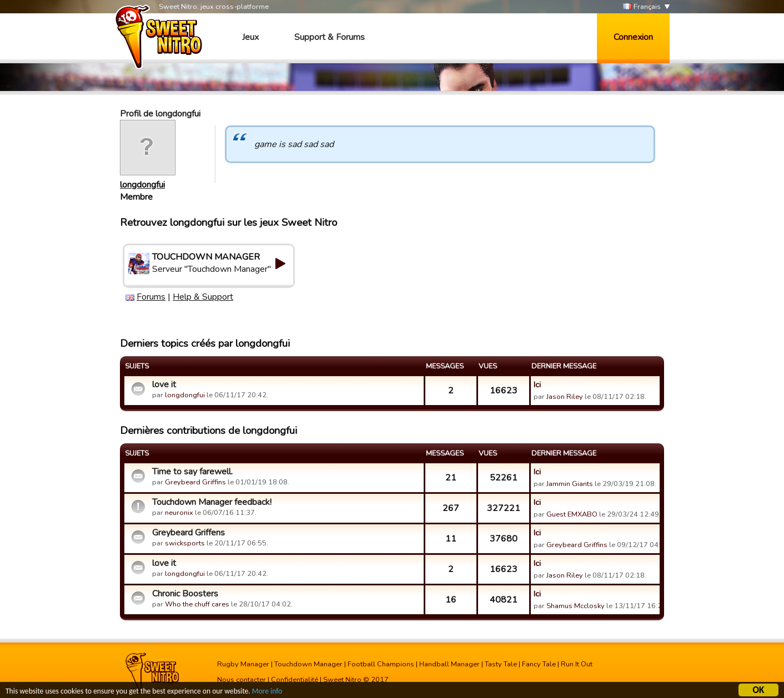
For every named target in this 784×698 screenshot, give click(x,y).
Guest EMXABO (572, 514)
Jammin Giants (570, 484)
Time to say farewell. (192, 472)
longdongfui (142, 185)
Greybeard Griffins (195, 482)
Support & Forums (330, 37)
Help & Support (203, 297)
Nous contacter (242, 680)
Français (642, 7)
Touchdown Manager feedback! (212, 502)
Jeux (250, 37)
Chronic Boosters (185, 594)
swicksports (185, 543)
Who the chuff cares (197, 604)
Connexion (633, 37)
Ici (537, 385)
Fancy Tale (539, 664)
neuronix (179, 513)
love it (164, 385)
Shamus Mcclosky (576, 606)
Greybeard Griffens (189, 533)
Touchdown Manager (308, 664)
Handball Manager (449, 664)
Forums (151, 297)
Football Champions (381, 664)
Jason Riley (565, 397)
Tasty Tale (501, 664)
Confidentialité (295, 680)
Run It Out (577, 664)
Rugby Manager (243, 664)
